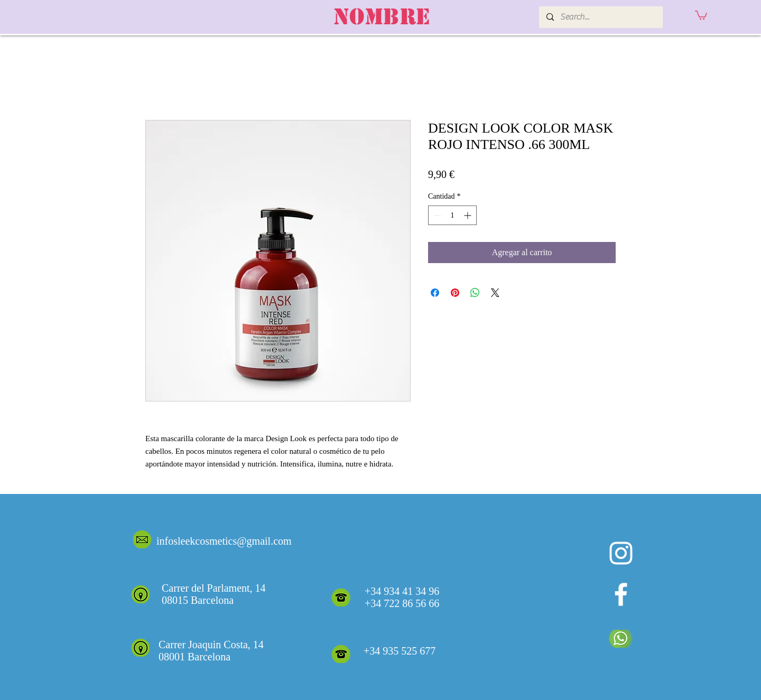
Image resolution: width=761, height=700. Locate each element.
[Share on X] (495, 293)
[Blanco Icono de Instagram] (621, 553)
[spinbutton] (452, 215)
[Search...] (600, 17)
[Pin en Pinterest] (455, 293)
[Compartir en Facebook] (435, 293)
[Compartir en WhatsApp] (475, 293)
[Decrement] (436, 215)
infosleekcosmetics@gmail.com (224, 541)
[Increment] (468, 215)
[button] (701, 15)
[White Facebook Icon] (621, 594)
